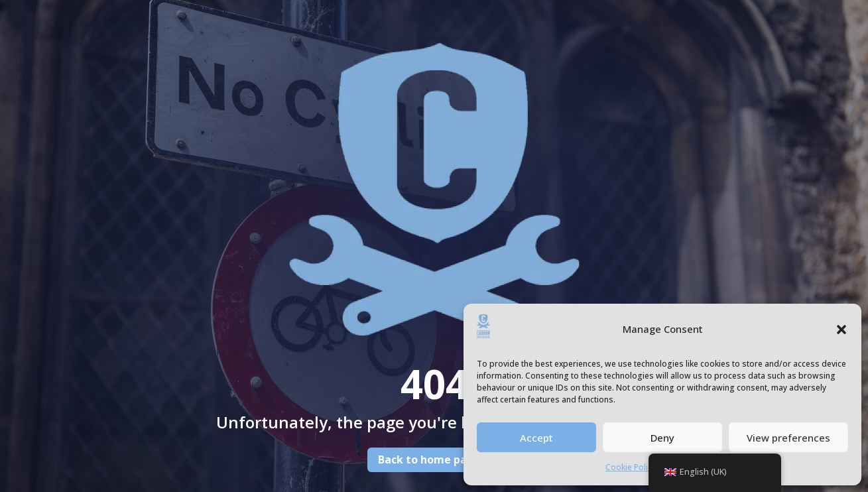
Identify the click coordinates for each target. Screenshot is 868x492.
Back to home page (429, 460)
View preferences (788, 438)
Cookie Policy (631, 467)
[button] (841, 330)
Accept (536, 438)
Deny (662, 438)
